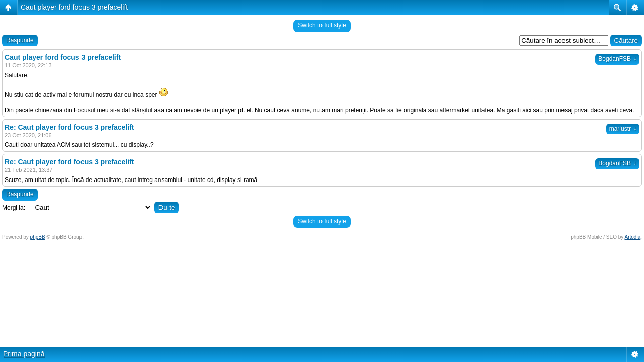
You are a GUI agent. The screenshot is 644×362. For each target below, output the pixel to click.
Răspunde (20, 40)
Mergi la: (14, 208)
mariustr (623, 129)
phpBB (38, 237)
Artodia (633, 237)
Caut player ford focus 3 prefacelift (74, 7)
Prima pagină (24, 354)
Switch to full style (322, 25)
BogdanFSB (617, 59)
